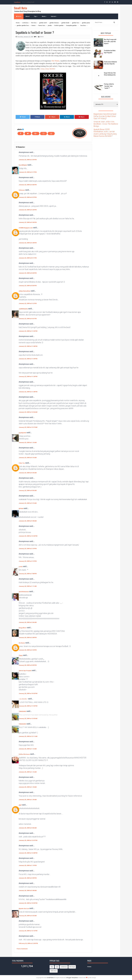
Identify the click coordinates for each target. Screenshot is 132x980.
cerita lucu (64, 967)
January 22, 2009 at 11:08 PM (28, 346)
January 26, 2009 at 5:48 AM (28, 890)
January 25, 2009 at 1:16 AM (28, 772)
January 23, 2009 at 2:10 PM (28, 549)
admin (19, 129)
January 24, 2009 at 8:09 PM (28, 665)
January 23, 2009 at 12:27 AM (28, 427)
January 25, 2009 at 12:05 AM (28, 719)
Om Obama (55, 61)
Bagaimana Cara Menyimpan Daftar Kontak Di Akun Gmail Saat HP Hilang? (105, 116)
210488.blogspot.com (26, 228)
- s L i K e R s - (23, 699)
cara (57, 967)
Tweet (23, 117)
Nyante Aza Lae (24, 908)
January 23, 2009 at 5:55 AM (28, 473)
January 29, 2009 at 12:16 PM (28, 931)
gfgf (20, 805)
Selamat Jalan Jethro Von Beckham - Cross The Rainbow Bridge (106, 124)
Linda (21, 567)
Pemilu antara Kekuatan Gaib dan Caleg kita (110, 63)
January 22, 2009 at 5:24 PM (28, 210)
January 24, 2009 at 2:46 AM (28, 622)
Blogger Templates (72, 978)
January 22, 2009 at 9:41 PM (28, 319)
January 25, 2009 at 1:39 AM (28, 800)
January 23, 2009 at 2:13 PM (28, 561)
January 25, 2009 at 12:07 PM (28, 840)
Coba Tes (22, 463)
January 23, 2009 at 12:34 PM (28, 536)
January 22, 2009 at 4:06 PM (28, 185)
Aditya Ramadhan (25, 291)
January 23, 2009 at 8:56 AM (28, 491)
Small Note (20, 8)
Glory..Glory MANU (48, 69)
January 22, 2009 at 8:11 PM (28, 258)
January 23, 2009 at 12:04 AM (28, 412)
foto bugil (72, 967)
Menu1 (28, 16)
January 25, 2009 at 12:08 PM (28, 853)
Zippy (21, 655)
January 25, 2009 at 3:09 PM (28, 878)
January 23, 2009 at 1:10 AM (28, 442)
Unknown (22, 190)
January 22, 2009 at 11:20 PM (28, 377)
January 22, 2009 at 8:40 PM (28, 273)
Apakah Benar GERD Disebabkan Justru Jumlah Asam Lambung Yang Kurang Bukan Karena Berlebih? (105, 133)
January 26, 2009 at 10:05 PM (28, 903)
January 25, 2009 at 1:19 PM (28, 865)
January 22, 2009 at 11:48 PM (28, 392)
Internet (54, 16)
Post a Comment (22, 949)
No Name (22, 643)
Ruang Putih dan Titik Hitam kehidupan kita (110, 74)
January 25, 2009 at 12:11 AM (28, 736)
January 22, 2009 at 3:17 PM (28, 172)
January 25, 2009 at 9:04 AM (28, 828)
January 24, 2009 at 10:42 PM (28, 693)
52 (37, 37)
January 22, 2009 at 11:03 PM (28, 331)
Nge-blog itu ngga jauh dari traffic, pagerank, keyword (110, 41)
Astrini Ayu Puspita (25, 671)
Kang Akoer (23, 628)
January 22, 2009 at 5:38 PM (28, 243)
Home (19, 16)
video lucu (54, 971)
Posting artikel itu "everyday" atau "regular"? (109, 86)
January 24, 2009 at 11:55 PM (28, 706)
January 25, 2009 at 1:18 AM (28, 787)
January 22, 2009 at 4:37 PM (28, 197)
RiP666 (21, 509)
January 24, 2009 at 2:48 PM (28, 638)
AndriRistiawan (24, 592)
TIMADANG (22, 711)
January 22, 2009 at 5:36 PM (28, 222)
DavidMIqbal (23, 165)
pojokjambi (22, 433)
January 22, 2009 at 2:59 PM (28, 160)
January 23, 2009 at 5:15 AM (28, 458)
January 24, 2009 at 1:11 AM (28, 586)
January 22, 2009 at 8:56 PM (28, 286)
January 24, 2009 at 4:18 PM (28, 650)
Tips (36, 16)
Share (37, 117)
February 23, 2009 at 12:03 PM (28, 943)
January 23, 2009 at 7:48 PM (28, 574)
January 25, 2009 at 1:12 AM (28, 749)
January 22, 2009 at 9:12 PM (28, 303)
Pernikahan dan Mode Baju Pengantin (110, 51)
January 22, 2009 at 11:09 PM (28, 359)
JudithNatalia (23, 309)
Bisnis (44, 16)
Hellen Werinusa (24, 754)
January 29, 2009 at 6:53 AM (28, 916)
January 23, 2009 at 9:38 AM (28, 521)
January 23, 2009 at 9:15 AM (28, 503)
